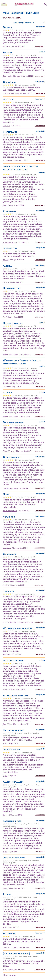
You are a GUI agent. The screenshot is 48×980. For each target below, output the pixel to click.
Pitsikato (7, 126)
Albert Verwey (9, 451)
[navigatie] (4, 4)
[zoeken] (45, 4)
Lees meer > (40, 46)
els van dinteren (10, 622)
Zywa (5, 743)
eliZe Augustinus (10, 242)
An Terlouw (8, 317)
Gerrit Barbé (8, 205)
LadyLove (7, 548)
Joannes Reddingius (12, 76)
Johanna (7, 655)
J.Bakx (6, 260)
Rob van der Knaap (11, 93)
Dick (5, 282)
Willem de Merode (11, 354)
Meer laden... (10, 975)
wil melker (7, 161)
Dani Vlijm (7, 724)
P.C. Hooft (7, 387)
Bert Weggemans (10, 488)
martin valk (8, 948)
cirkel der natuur (10, 511)
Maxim (6, 585)
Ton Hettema (8, 46)
